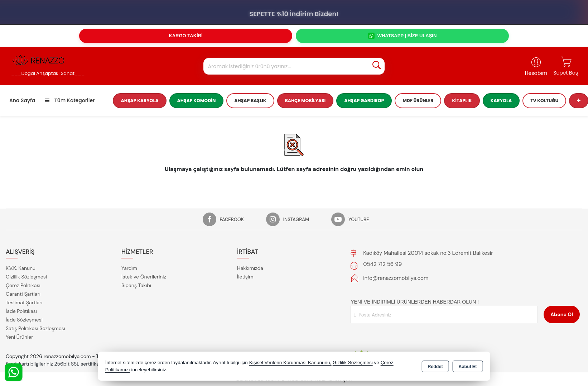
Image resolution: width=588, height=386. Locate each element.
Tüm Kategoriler (70, 100)
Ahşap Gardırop (364, 101)
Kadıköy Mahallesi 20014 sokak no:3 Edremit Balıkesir (428, 253)
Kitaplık (462, 101)
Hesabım (536, 73)
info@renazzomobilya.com (396, 278)
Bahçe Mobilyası (305, 101)
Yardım (129, 268)
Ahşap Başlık (250, 101)
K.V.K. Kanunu (21, 268)
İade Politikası (21, 311)
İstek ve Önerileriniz (144, 277)
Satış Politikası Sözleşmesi (35, 328)
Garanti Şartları (23, 294)
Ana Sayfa (22, 100)
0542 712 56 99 (382, 264)
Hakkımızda (250, 268)
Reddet (435, 367)
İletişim (245, 277)
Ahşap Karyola (139, 101)
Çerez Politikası (23, 285)
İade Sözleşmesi (24, 320)
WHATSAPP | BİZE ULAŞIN (403, 36)
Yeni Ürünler (19, 337)
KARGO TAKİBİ (185, 36)
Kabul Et (468, 367)
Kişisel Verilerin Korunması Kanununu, (290, 363)
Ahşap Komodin (197, 101)
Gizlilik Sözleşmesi (26, 277)
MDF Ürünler (418, 101)
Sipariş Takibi (136, 285)
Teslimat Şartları (24, 302)
